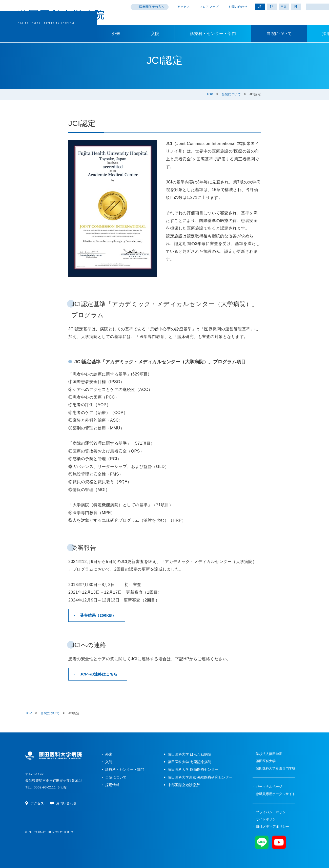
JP (260, 7)
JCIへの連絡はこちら (99, 674)
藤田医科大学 (266, 761)
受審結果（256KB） (98, 615)
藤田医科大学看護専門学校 (276, 768)
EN (272, 7)
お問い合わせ (238, 7)
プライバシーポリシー (272, 812)
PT (296, 7)
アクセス (183, 7)
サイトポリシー (267, 819)
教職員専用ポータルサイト (276, 794)
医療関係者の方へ (152, 7)
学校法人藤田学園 (269, 754)
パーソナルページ (269, 787)
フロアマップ (209, 7)
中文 (284, 6)
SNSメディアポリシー (272, 827)
